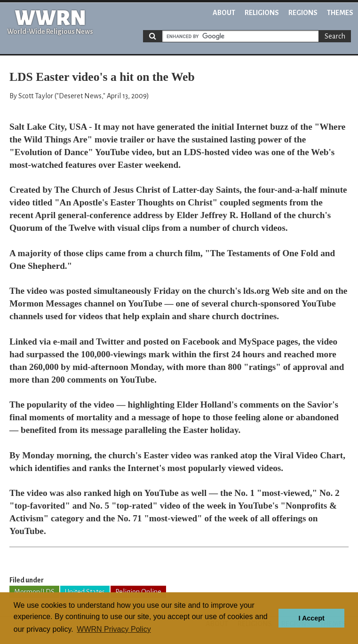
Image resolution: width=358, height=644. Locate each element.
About (224, 13)
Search (335, 36)
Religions (262, 13)
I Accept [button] (311, 618)
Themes (340, 13)
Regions (303, 13)
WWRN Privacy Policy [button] (114, 629)
